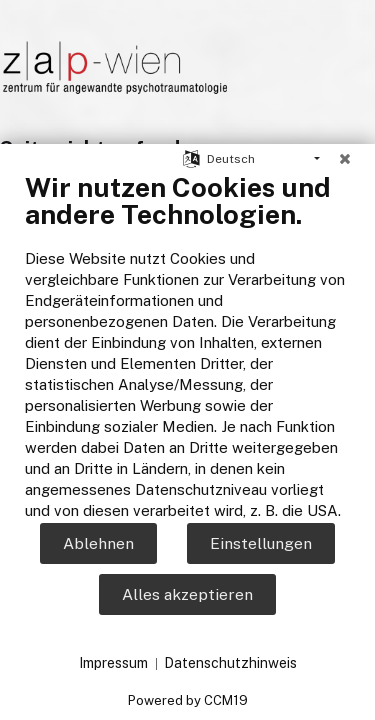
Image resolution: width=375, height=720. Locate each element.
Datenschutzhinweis (230, 663)
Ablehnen (98, 543)
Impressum (113, 663)
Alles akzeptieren (187, 594)
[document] (187, 346)
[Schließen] (345, 159)
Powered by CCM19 (188, 700)
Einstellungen (261, 543)
